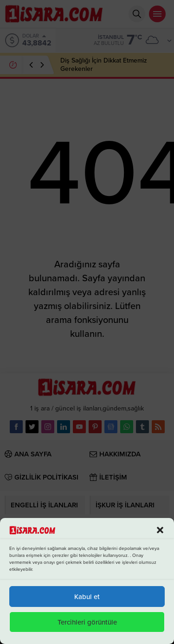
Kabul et (87, 597)
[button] (160, 530)
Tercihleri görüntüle (87, 622)
